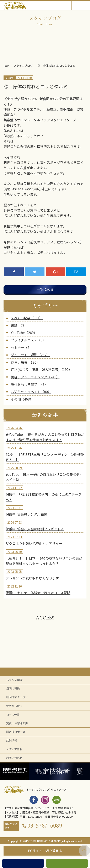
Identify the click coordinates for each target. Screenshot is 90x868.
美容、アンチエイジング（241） (35, 377)
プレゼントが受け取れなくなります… (34, 578)
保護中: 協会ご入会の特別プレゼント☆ (35, 529)
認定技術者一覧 (16, 732)
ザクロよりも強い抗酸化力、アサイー (34, 543)
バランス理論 (14, 680)
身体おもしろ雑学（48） (29, 384)
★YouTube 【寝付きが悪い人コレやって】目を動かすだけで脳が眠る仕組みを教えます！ (45, 437)
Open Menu (85, 5)
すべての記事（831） (27, 318)
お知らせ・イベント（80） (31, 392)
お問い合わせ (14, 758)
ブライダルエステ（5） (28, 340)
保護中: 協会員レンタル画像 (26, 514)
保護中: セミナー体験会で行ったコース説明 (38, 593)
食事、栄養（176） (25, 362)
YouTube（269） (24, 333)
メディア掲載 (14, 749)
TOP (6, 66)
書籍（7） (18, 325)
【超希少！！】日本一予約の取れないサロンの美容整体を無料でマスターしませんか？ (44, 561)
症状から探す (14, 706)
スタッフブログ (23, 66)
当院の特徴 (13, 688)
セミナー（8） (22, 347)
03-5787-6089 (45, 826)
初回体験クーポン (17, 697)
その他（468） (22, 399)
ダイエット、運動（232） (30, 355)
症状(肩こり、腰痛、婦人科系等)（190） (41, 369)
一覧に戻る (45, 289)
